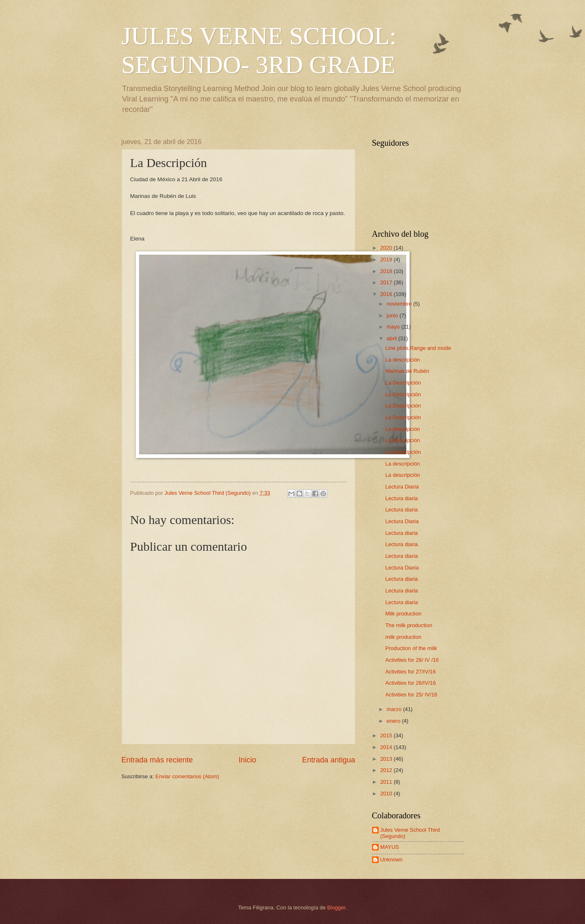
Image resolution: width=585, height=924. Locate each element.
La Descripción (403, 383)
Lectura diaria (402, 498)
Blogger (337, 908)
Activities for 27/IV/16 (411, 672)
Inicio (247, 760)
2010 (387, 794)
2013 (387, 759)
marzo (395, 709)
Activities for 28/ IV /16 (412, 660)
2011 (387, 782)
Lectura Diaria (402, 487)
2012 (387, 770)
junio (393, 315)
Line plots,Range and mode (418, 348)
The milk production (409, 625)
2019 (387, 259)
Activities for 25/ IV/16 (412, 695)
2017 (387, 282)
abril (393, 338)
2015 (387, 735)
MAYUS (390, 847)
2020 (387, 248)
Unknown (392, 859)
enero (394, 721)
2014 (387, 747)
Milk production (404, 614)
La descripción (403, 360)
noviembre (400, 304)
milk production (404, 637)
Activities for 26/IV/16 (411, 683)
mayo (394, 327)
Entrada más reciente (157, 760)
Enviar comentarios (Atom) (187, 776)
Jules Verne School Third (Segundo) (410, 833)
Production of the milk (411, 648)
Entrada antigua (328, 760)
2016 (387, 294)
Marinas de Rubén (407, 371)
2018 (387, 271)
